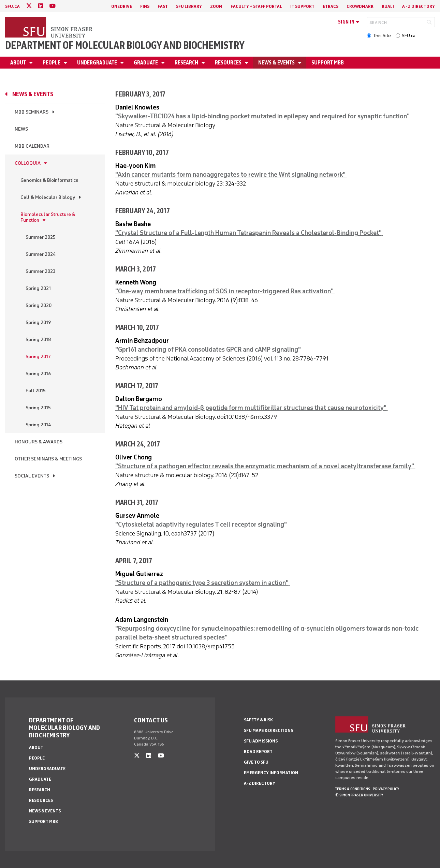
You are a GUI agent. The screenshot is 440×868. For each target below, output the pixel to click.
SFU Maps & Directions (268, 730)
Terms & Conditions (353, 789)
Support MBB (328, 63)
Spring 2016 (38, 374)
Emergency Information (271, 773)
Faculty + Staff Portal (256, 6)
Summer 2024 (41, 254)
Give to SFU (256, 762)
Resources (229, 63)
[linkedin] (41, 6)
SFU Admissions (261, 741)
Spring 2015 (38, 408)
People (52, 63)
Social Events (32, 476)
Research (187, 63)
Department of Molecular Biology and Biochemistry (125, 45)
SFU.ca (409, 36)
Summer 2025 (41, 237)
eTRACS (331, 6)
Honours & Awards (39, 442)
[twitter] (29, 6)
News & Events (277, 63)
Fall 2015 (36, 391)
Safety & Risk (258, 720)
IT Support (302, 6)
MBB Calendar (32, 146)
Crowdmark (360, 6)
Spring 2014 (38, 425)
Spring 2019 (38, 322)
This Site (382, 36)
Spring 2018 (38, 340)
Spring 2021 (38, 288)
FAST (163, 6)
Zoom (216, 6)
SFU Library (189, 6)
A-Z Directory (260, 783)
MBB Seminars (32, 112)
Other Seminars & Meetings (48, 459)
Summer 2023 (40, 271)
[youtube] (53, 6)
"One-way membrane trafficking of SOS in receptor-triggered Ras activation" (225, 291)
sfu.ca (12, 6)
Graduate (146, 63)
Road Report (258, 752)
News (21, 129)
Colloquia (28, 163)
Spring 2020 (39, 305)
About (19, 63)
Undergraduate (98, 63)
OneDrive (122, 6)
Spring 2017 (38, 357)
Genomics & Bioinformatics (49, 180)
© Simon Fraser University (359, 795)
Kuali (388, 6)
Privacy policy (386, 789)
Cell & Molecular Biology (48, 197)
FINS (145, 6)
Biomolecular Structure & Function (48, 217)
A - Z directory (419, 6)
